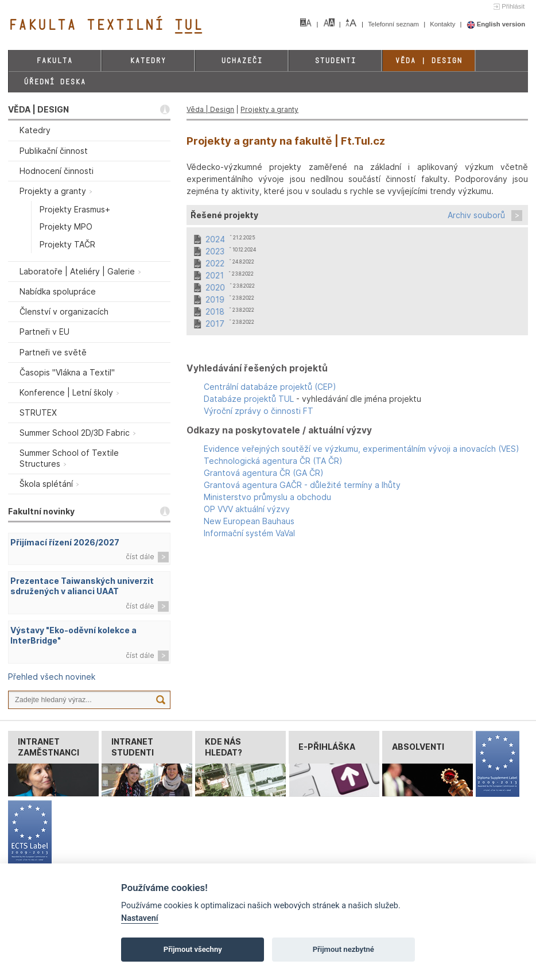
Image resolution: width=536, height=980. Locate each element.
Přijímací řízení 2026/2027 (65, 542)
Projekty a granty (269, 109)
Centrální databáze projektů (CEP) (270, 387)
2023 (215, 251)
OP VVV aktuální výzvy (247, 509)
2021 (215, 275)
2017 (215, 324)
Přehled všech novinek (52, 677)
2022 (215, 263)
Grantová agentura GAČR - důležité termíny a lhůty (302, 485)
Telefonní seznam (394, 24)
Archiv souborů (476, 215)
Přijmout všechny (193, 949)
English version (496, 24)
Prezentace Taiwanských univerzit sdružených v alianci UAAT (82, 586)
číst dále (140, 557)
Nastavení (140, 918)
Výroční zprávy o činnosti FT (259, 411)
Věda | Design (428, 61)
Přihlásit (513, 6)
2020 (215, 287)
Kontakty (443, 24)
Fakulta (54, 61)
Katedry (148, 61)
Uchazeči (242, 61)
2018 (215, 311)
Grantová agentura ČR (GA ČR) (264, 473)
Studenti (335, 61)
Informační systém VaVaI (249, 533)
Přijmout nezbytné (343, 949)
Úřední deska (55, 82)
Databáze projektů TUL (249, 399)
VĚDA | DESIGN (38, 109)
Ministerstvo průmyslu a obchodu (267, 497)
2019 (215, 299)
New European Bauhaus (249, 521)
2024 (215, 239)
